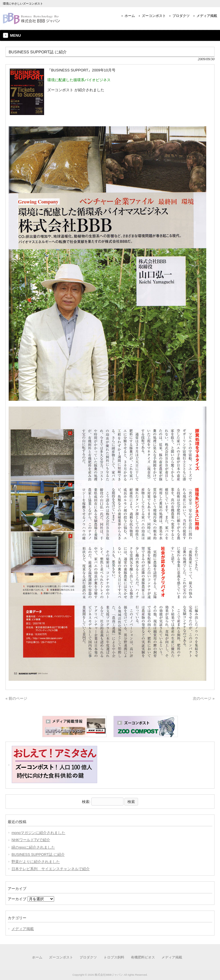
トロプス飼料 (114, 957)
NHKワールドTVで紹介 (31, 840)
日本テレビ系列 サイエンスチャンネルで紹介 (51, 869)
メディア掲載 (207, 16)
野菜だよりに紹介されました (36, 862)
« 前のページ (16, 698)
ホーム (130, 16)
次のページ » (204, 698)
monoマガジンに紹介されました (38, 833)
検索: (86, 802)
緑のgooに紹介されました (33, 847)
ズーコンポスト (154, 16)
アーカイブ (17, 899)
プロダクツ (181, 16)
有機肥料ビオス (143, 957)
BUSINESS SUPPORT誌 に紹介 (38, 854)
